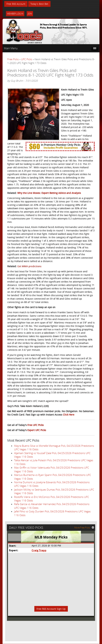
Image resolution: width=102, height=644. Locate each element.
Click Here (69, 415)
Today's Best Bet (39, 4)
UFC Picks (27, 59)
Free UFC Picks (36, 425)
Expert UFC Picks (37, 430)
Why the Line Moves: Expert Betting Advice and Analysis (49, 193)
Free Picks (13, 59)
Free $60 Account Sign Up (51, 609)
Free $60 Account (16, 4)
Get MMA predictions (29, 266)
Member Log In (15, 14)
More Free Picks (84, 528)
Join (30, 14)
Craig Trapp (39, 550)
